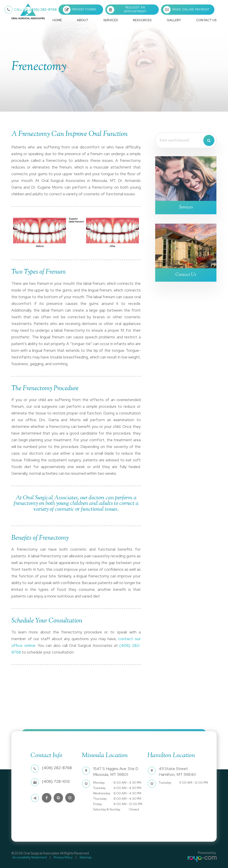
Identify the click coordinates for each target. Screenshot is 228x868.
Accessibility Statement (28, 857)
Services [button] (111, 20)
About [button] (82, 20)
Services (186, 208)
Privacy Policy (60, 857)
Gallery (174, 20)
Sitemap (80, 857)
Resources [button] (142, 20)
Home (57, 20)
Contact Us (206, 20)
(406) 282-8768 (35, 10)
